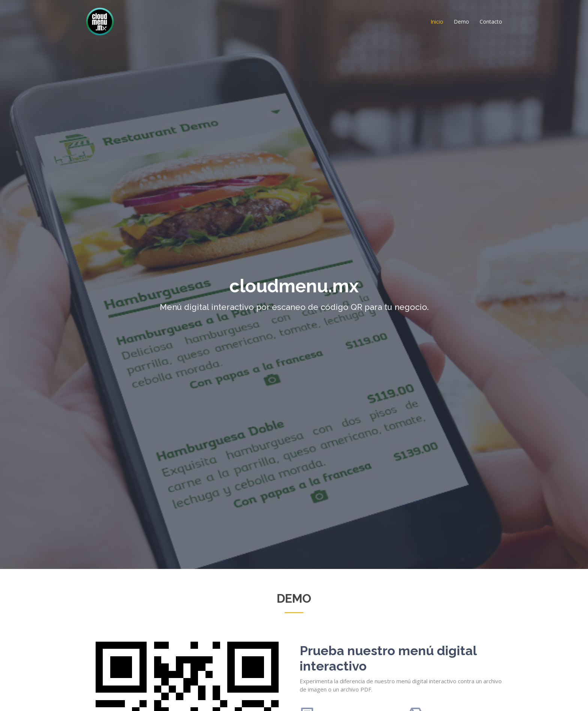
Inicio (437, 22)
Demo (461, 22)
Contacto (491, 22)
